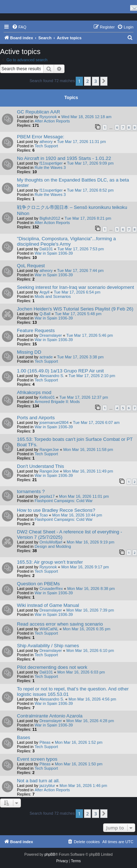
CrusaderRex (51, 589)
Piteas (45, 742)
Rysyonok (48, 117)
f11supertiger (51, 163)
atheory (46, 142)
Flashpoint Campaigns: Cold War (64, 501)
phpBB (50, 854)
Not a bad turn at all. (38, 781)
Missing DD (29, 352)
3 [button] (95, 81)
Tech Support (46, 146)
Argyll (44, 292)
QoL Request (31, 266)
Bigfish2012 (50, 218)
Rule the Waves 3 (50, 167)
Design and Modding (53, 546)
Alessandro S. (52, 376)
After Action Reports (52, 121)
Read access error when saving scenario (60, 624)
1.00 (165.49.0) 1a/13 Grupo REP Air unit (60, 371)
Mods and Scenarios (53, 296)
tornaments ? (31, 491)
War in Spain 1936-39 (54, 253)
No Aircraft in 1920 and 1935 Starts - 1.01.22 (64, 158)
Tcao (43, 515)
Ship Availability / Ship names (48, 646)
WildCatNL (49, 629)
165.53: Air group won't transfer (50, 562)
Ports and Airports (36, 418)
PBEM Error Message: (41, 137)
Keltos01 (47, 397)
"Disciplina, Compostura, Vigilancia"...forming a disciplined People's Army (66, 241)
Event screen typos (37, 759)
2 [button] (87, 81)
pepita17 (47, 496)
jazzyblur (47, 786)
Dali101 (46, 249)
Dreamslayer (50, 335)
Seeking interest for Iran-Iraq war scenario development (76, 287)
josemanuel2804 (54, 422)
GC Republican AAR (38, 112)
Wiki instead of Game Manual (48, 605)
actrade (46, 357)
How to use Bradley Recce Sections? (56, 510)
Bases (24, 737)
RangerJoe (49, 449)
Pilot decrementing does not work (52, 667)
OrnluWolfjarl (51, 542)
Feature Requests (36, 330)
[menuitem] (19, 27)
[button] (104, 81)
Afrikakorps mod (34, 392)
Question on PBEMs (38, 584)
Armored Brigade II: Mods (57, 402)
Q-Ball (45, 314)
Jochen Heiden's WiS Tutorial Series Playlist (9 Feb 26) (75, 309)
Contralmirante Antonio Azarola (50, 716)
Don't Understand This (41, 466)
